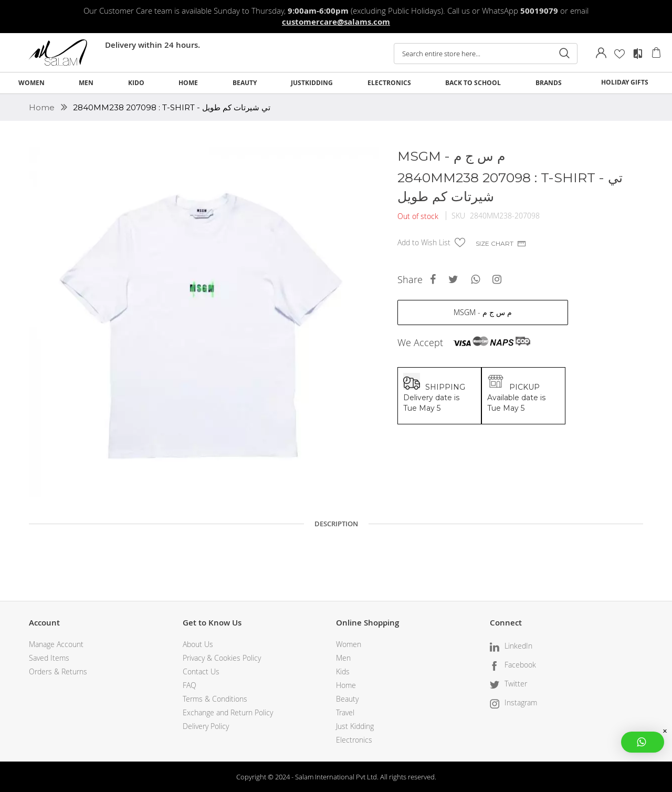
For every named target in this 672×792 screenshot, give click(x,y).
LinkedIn (518, 646)
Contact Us (201, 671)
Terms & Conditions (215, 699)
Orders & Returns (58, 671)
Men (343, 658)
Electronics (354, 740)
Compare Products (638, 54)
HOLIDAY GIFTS (625, 82)
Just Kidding (355, 726)
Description (336, 524)
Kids (343, 671)
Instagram (521, 702)
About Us (198, 644)
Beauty (347, 699)
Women (349, 644)
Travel (345, 712)
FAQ (190, 685)
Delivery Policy (206, 726)
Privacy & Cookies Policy (222, 658)
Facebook (520, 665)
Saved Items (49, 658)
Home (43, 107)
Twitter (516, 684)
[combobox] (486, 54)
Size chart (495, 243)
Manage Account (56, 644)
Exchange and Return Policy (228, 712)
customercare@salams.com (336, 22)
